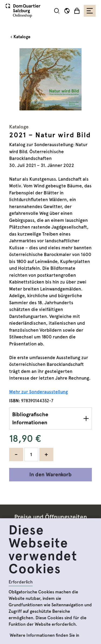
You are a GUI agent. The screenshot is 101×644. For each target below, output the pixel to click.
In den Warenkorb (50, 475)
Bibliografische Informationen (30, 418)
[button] (57, 11)
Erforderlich (21, 582)
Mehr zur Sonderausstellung (39, 392)
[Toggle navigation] (90, 11)
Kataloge (22, 37)
